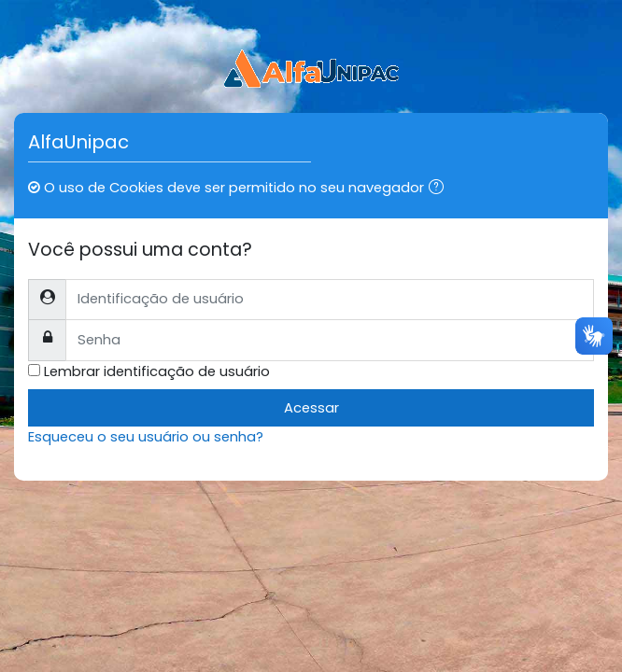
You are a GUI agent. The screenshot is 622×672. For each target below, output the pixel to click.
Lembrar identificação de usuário (157, 371)
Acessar (311, 408)
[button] (440, 189)
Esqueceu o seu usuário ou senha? (146, 437)
